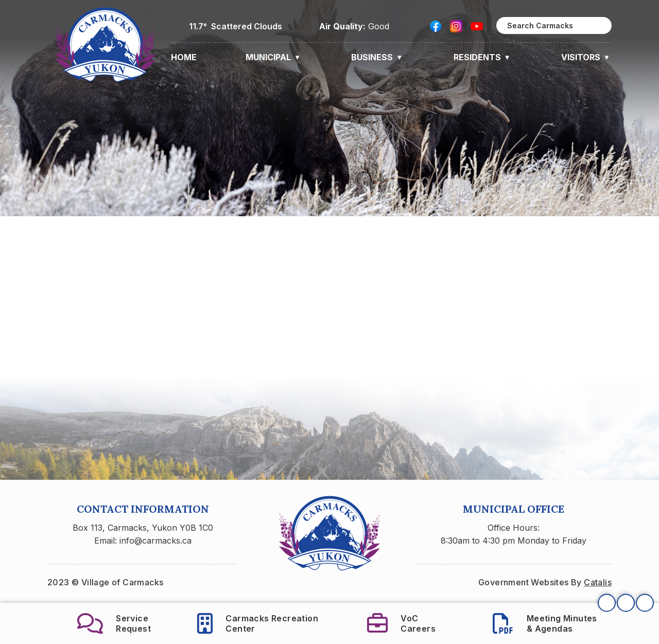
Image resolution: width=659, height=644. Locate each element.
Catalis (598, 582)
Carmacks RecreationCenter (258, 623)
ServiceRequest (114, 623)
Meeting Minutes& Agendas (545, 623)
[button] (598, 26)
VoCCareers (401, 623)
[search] (554, 25)
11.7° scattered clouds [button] (236, 26)
